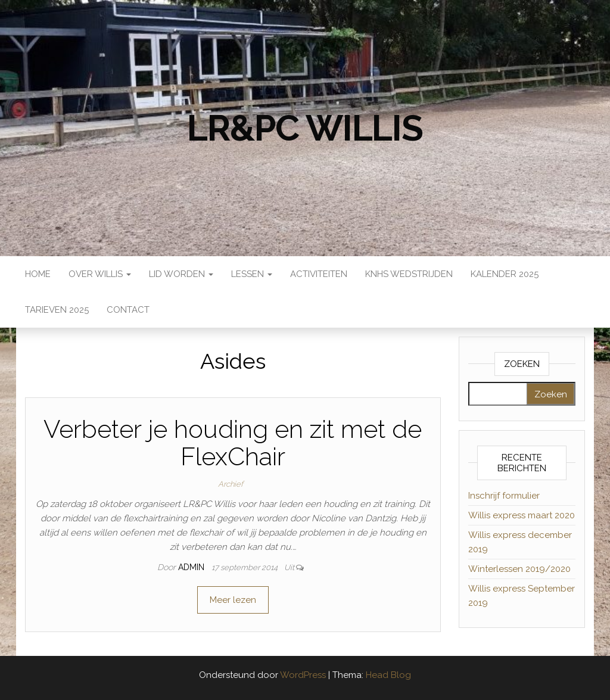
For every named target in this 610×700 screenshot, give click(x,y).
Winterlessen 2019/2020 (519, 569)
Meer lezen (233, 600)
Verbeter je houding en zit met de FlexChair (233, 443)
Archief (231, 484)
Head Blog (388, 675)
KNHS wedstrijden (409, 274)
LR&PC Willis (305, 128)
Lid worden (181, 274)
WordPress (303, 675)
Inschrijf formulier (504, 496)
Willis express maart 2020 (522, 515)
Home (38, 274)
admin (192, 567)
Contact (128, 310)
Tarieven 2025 (57, 310)
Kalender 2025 (505, 274)
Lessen (252, 274)
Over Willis (100, 274)
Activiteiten (319, 274)
